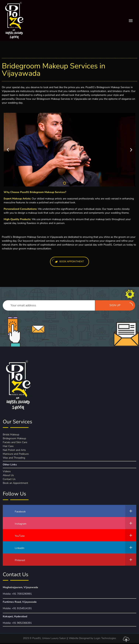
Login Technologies (105, 638)
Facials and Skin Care (15, 442)
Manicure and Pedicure (16, 454)
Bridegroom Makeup (14, 438)
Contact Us (9, 479)
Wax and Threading (14, 458)
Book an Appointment (15, 483)
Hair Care (8, 446)
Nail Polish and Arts (14, 450)
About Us (8, 475)
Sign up (121, 305)
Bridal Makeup (11, 435)
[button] (65, 183)
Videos (7, 471)
